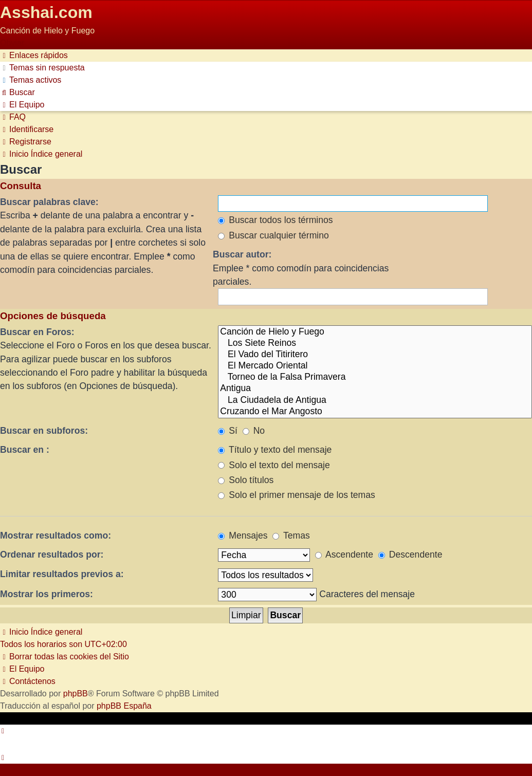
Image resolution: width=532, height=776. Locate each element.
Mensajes (243, 535)
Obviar (12, 43)
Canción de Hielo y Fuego (375, 332)
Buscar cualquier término (273, 235)
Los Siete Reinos (375, 343)
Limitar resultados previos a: (62, 574)
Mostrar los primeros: (47, 594)
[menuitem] (42, 68)
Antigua (375, 389)
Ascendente (344, 555)
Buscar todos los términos (275, 220)
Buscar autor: (242, 254)
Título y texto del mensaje (275, 450)
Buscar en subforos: (44, 431)
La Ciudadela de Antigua (375, 400)
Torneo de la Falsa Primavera (375, 377)
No (254, 431)
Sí (228, 431)
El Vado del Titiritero (375, 355)
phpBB (76, 694)
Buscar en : (25, 450)
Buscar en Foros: (37, 332)
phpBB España (124, 706)
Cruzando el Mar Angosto (375, 412)
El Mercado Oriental (375, 366)
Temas (291, 535)
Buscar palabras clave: (49, 202)
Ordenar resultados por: (52, 555)
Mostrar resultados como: (56, 535)
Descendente (410, 555)
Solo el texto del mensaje (274, 465)
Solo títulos (246, 480)
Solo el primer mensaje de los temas (296, 495)
